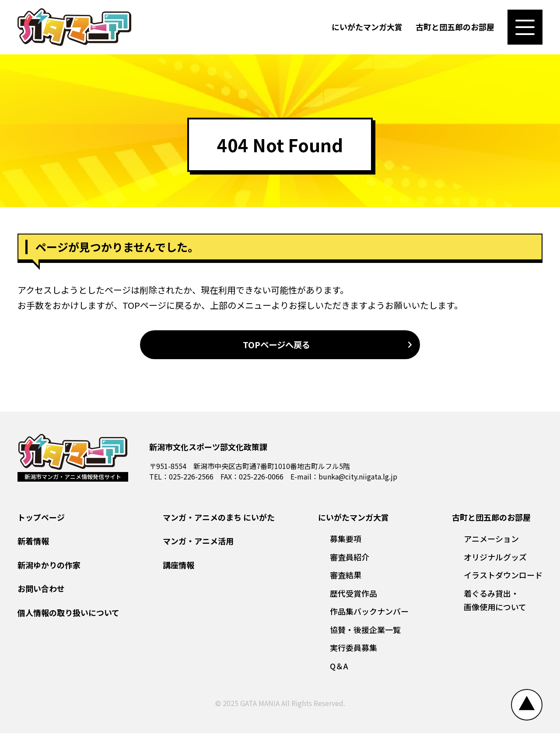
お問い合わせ (41, 593)
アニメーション (491, 543)
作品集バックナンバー (369, 616)
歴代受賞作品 (353, 598)
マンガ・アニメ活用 (198, 546)
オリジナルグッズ (495, 562)
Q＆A (339, 671)
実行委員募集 (353, 652)
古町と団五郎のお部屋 (455, 28)
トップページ (41, 522)
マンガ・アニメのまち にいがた (219, 522)
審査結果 (346, 580)
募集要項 (346, 543)
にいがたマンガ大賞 (367, 28)
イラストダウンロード (503, 580)
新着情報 (33, 546)
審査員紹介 (350, 562)
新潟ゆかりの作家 (49, 570)
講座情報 (178, 570)
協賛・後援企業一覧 (365, 634)
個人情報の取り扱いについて (68, 617)
